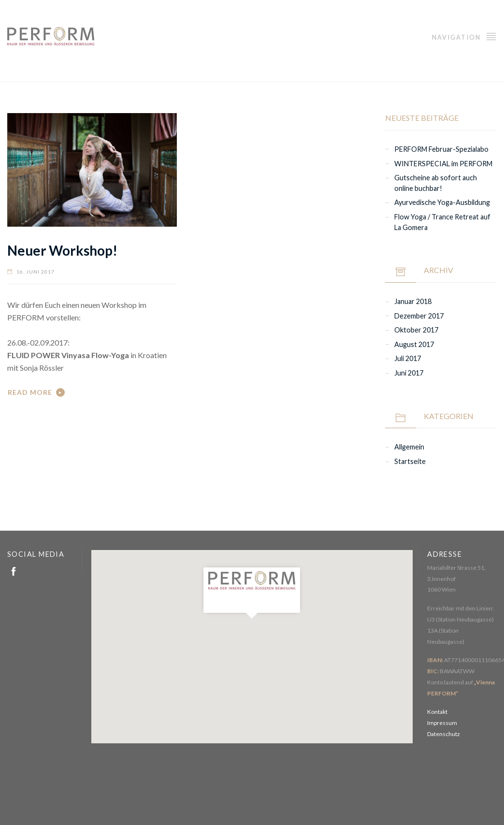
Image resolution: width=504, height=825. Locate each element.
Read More (30, 392)
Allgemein (409, 447)
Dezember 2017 (419, 316)
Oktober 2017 (416, 330)
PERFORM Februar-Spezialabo (441, 149)
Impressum (442, 723)
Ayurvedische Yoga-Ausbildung (442, 202)
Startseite (410, 461)
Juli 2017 (408, 358)
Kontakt (437, 712)
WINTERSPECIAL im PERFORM (443, 164)
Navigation (464, 36)
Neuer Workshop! (62, 250)
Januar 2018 (413, 301)
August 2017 (414, 344)
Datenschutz (444, 734)
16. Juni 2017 (36, 272)
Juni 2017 (409, 373)
